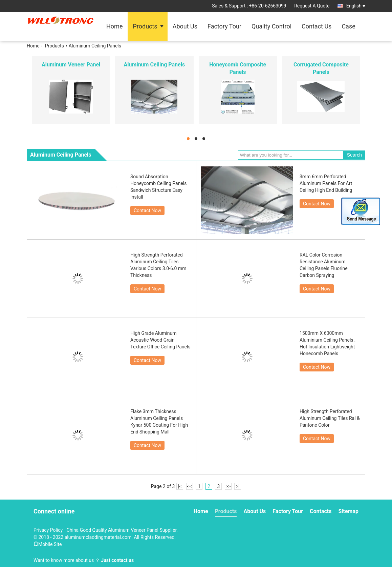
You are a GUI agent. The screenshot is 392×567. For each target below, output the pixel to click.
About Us (185, 26)
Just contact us (117, 560)
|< (180, 486)
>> (228, 486)
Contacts (321, 511)
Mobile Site (48, 544)
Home (114, 26)
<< (190, 486)
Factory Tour (224, 26)
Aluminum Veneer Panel (71, 65)
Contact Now (147, 210)
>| (238, 486)
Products (145, 26)
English (356, 6)
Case (348, 26)
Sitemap (348, 511)
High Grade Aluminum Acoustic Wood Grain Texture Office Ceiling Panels (160, 340)
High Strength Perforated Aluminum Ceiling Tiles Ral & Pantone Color (330, 418)
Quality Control (271, 26)
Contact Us (317, 26)
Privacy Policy (48, 530)
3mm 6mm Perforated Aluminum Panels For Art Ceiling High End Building (326, 183)
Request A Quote (312, 6)
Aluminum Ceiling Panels (155, 65)
